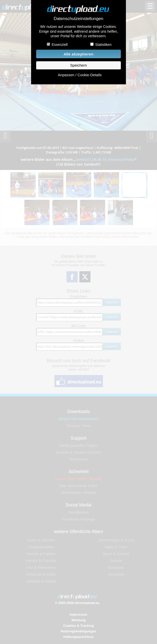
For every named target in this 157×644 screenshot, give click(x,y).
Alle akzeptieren (79, 54)
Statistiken (104, 45)
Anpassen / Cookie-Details (80, 75)
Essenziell (60, 45)
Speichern (78, 65)
